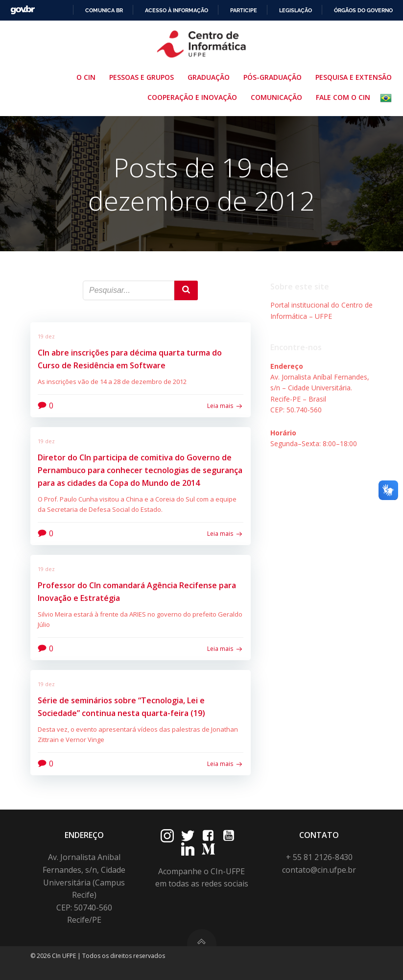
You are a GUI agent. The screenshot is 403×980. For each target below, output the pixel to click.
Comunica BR (104, 10)
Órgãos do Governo (363, 10)
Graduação (211, 77)
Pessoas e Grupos (143, 77)
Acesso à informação (177, 10)
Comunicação (278, 97)
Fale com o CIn (343, 97)
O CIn (88, 77)
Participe (244, 10)
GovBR (23, 10)
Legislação (296, 10)
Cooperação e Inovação (194, 97)
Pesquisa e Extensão (356, 77)
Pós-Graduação (274, 77)
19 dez (46, 336)
